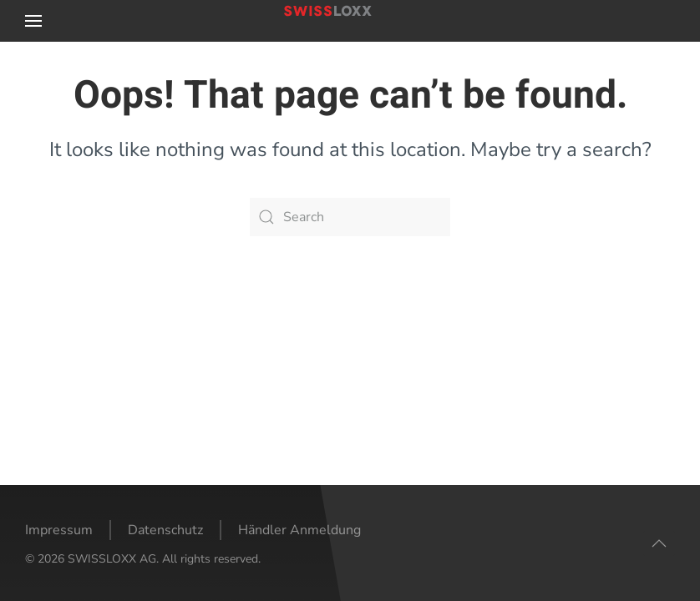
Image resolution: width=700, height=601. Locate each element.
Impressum (59, 530)
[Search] (350, 217)
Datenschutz (165, 530)
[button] (33, 21)
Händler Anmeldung (299, 530)
